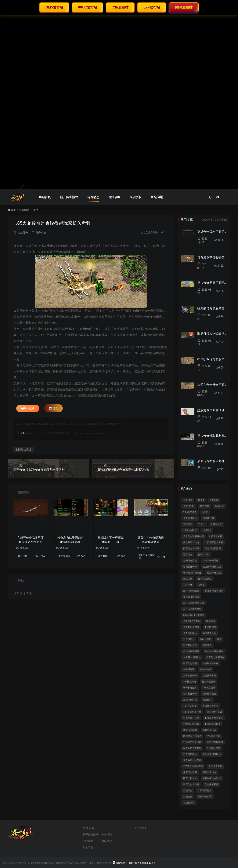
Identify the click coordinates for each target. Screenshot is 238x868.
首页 (13, 210)
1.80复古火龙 (24, 450)
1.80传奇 (207, 530)
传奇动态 (93, 197)
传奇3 (201, 500)
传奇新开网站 (190, 518)
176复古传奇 (209, 688)
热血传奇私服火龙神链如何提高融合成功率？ (212, 461)
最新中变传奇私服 (212, 778)
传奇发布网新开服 (192, 573)
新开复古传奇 (190, 645)
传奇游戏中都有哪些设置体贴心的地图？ (212, 257)
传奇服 (201, 585)
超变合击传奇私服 (192, 748)
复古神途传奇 (209, 682)
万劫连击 (188, 797)
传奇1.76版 (204, 555)
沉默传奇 (188, 524)
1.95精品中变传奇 (192, 742)
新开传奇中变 (205, 797)
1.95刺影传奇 (205, 790)
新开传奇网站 (190, 561)
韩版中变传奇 (209, 730)
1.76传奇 (188, 585)
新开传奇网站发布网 (193, 603)
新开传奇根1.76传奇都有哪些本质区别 (39, 470)
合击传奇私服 (215, 766)
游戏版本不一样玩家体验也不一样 (111, 540)
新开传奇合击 (209, 694)
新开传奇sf (189, 639)
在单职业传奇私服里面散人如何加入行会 (212, 359)
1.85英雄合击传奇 (192, 712)
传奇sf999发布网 (192, 621)
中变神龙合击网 (191, 718)
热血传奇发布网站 (214, 651)
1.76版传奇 (210, 627)
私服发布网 (189, 803)
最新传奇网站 (190, 700)
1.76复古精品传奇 (214, 718)
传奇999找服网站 (192, 657)
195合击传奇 (214, 736)
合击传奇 (188, 500)
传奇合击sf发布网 (192, 760)
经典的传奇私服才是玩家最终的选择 (212, 308)
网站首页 (45, 197)
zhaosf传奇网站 (211, 561)
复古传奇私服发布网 (193, 536)
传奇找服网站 (190, 633)
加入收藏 (28, 408)
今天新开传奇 (190, 567)
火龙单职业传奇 (191, 542)
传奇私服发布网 (191, 627)
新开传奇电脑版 (191, 591)
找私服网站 (206, 639)
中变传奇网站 (190, 754)
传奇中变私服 (212, 784)
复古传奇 (204, 506)
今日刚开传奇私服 (214, 542)
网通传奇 (207, 700)
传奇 (219, 639)
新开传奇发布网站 (192, 609)
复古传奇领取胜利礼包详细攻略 (212, 436)
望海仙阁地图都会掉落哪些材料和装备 (124, 470)
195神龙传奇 (190, 682)
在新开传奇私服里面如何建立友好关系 (31, 540)
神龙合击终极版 (191, 724)
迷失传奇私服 (209, 676)
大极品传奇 (216, 524)
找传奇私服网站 (191, 651)
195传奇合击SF (215, 712)
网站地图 (119, 863)
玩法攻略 (114, 197)
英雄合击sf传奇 (210, 706)
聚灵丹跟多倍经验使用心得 (212, 334)
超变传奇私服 (190, 772)
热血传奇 (188, 579)
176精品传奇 (214, 748)
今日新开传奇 (190, 694)
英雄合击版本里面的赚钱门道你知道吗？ (212, 232)
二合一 (201, 524)
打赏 (53, 408)
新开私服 (103, 556)
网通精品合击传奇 (192, 736)
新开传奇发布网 (191, 784)
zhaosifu (210, 621)
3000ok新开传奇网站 (194, 615)
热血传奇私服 (209, 633)
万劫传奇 (188, 790)
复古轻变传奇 (190, 676)
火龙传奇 (23, 233)
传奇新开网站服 (191, 597)
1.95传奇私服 (190, 530)
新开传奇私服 (190, 663)
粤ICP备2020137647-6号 (142, 863)
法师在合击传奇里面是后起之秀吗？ (212, 385)
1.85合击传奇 (190, 512)
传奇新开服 (208, 518)
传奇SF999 (189, 506)
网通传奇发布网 (191, 548)
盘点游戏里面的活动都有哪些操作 (212, 410)
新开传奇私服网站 (215, 657)
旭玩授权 (135, 197)
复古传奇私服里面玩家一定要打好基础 (212, 283)
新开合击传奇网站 (212, 754)
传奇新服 (214, 500)
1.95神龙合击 (190, 706)
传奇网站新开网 (213, 548)
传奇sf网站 (189, 669)
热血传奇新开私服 (212, 567)
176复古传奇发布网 (193, 766)
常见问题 (157, 197)
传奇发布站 (64, 556)
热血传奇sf (205, 669)
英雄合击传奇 (209, 772)
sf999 (205, 512)
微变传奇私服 (190, 730)
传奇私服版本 (190, 688)
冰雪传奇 (188, 555)
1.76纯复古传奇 (213, 724)
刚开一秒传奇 (190, 778)
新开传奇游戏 (69, 197)
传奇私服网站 (205, 579)
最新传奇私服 (214, 573)
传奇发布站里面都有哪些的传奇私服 (71, 540)
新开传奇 (23, 556)
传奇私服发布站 (211, 663)
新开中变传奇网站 (214, 591)
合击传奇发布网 (215, 742)
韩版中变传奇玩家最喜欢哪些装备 (151, 540)
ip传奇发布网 (216, 536)
